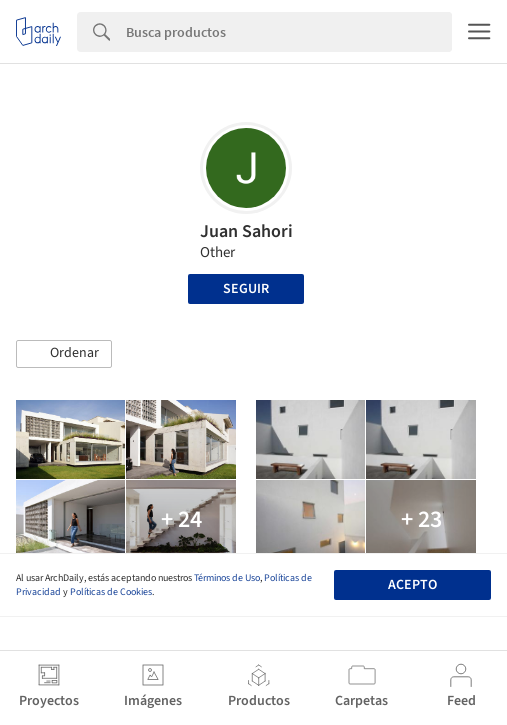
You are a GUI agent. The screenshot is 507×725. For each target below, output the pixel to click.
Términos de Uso (227, 578)
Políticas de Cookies (111, 592)
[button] (64, 354)
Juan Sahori (246, 231)
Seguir (246, 289)
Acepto (412, 585)
